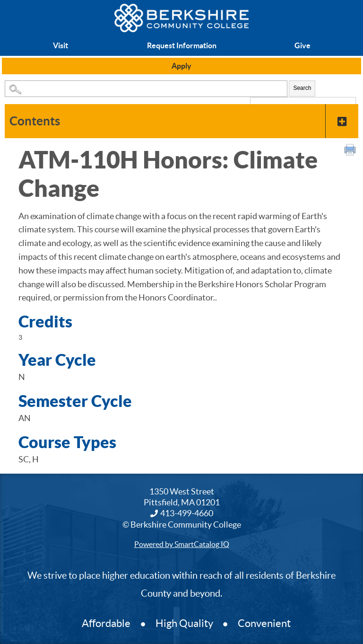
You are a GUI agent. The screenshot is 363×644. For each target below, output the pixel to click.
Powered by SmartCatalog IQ (182, 544)
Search (302, 88)
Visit (60, 45)
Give (302, 45)
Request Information (182, 45)
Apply (181, 66)
